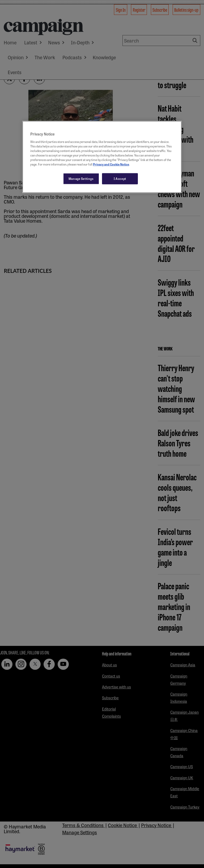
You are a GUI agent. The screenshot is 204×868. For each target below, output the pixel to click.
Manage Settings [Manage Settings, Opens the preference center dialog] (81, 179)
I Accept (120, 179)
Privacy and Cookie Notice (111, 164)
